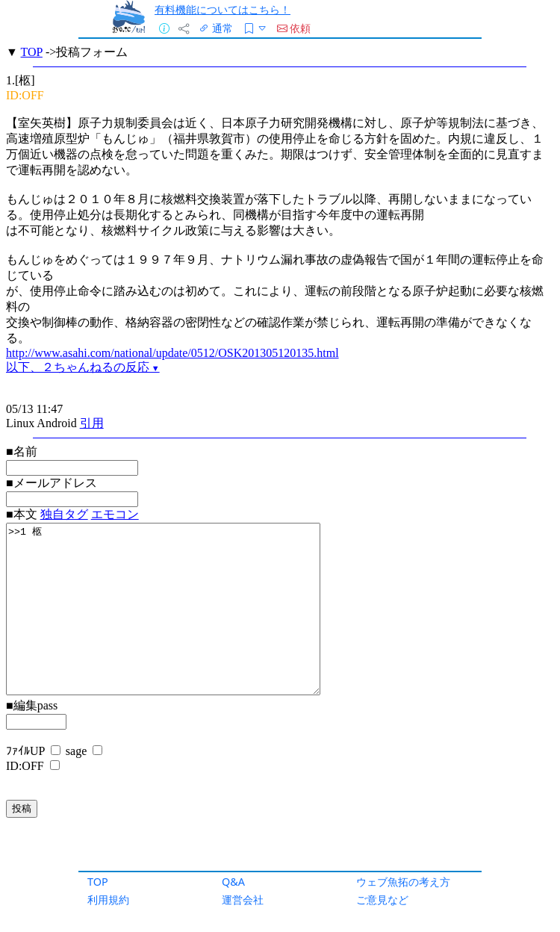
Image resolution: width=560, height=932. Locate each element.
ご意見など (382, 900)
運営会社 (243, 900)
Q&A (233, 882)
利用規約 (108, 900)
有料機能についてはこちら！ (223, 9)
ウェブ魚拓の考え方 (403, 882)
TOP (98, 882)
